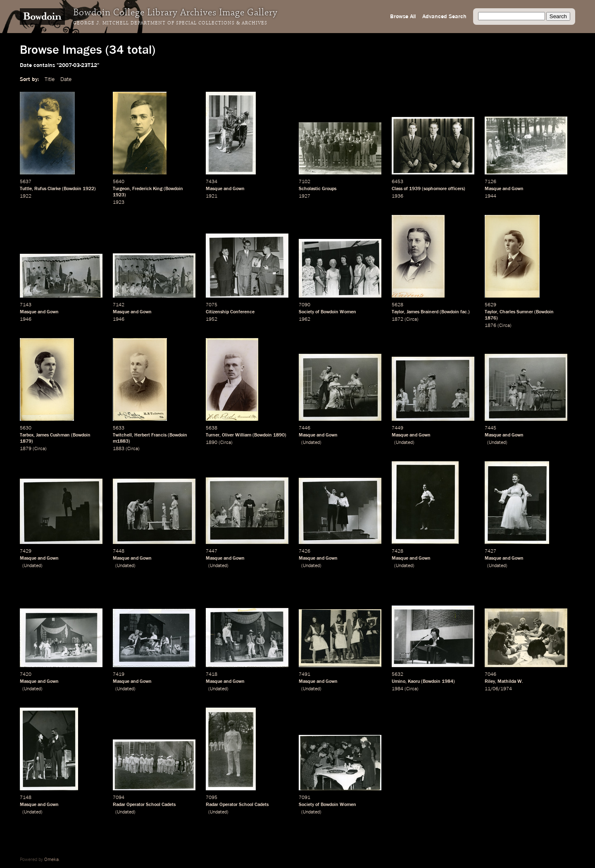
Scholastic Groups (318, 189)
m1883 (121, 441)
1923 (119, 195)
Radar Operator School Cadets (144, 805)
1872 (397, 320)
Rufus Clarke (48, 189)
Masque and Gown (225, 189)
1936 (397, 196)
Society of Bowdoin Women (327, 312)
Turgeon (121, 189)
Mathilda (507, 682)
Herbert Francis (150, 435)
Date (66, 79)
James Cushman (53, 435)
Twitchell (122, 435)
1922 (88, 189)
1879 (26, 441)
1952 (212, 320)
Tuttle (26, 189)
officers (456, 189)
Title (50, 79)
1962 (305, 320)
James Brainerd (422, 312)
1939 (415, 189)
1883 (119, 449)
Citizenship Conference (230, 312)
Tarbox (27, 435)
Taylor (398, 312)
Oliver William (237, 435)
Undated (311, 443)
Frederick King (147, 189)
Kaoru (414, 682)
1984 (447, 682)
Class (397, 189)
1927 (305, 196)
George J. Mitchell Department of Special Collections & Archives (170, 23)
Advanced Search (444, 17)
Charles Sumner (516, 312)
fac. (464, 312)
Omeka (51, 860)
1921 (212, 196)
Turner (213, 435)
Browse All (403, 17)
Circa (412, 320)
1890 (279, 435)
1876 (490, 318)
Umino (399, 682)
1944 (490, 196)
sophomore (435, 189)
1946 (26, 320)
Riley (490, 682)
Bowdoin (73, 189)
